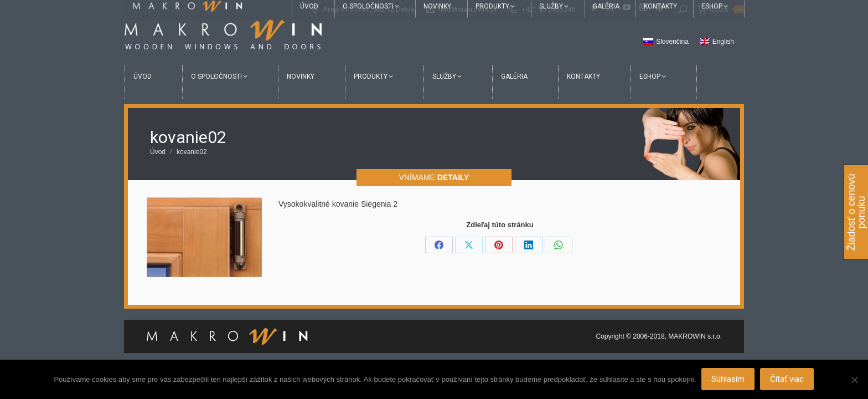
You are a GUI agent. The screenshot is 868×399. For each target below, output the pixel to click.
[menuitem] (666, 42)
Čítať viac (787, 380)
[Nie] (854, 380)
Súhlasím (728, 380)
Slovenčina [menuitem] (672, 42)
